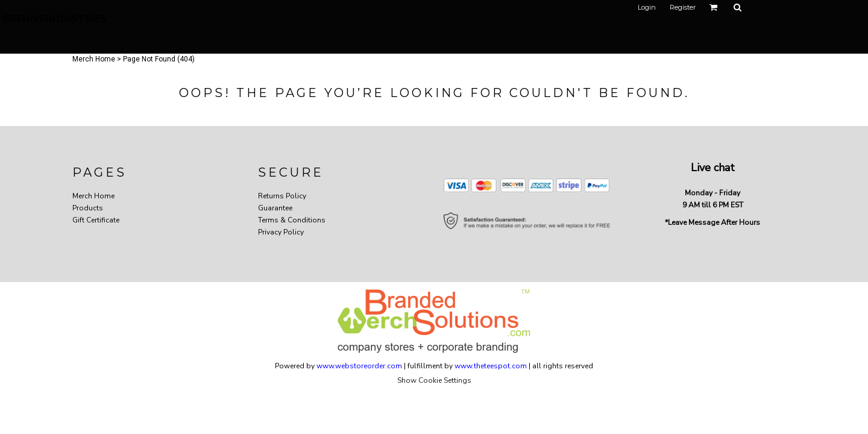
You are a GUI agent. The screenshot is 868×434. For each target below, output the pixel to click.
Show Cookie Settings (434, 380)
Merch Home (94, 59)
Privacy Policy (281, 232)
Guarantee (275, 208)
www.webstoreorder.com (359, 366)
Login (647, 7)
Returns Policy (282, 196)
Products (88, 208)
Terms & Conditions (292, 220)
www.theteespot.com (491, 366)
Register (683, 7)
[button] (714, 7)
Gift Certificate (96, 220)
